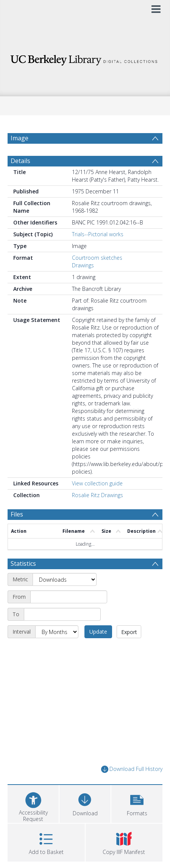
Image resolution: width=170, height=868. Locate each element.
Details (20, 179)
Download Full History (132, 787)
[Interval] (57, 650)
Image (19, 138)
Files (17, 532)
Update (98, 650)
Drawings (83, 283)
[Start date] (69, 615)
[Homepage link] (85, 58)
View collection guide (97, 501)
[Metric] (65, 598)
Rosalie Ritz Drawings (97, 513)
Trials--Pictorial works (98, 252)
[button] (137, 821)
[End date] (62, 633)
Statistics (23, 582)
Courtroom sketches (97, 276)
